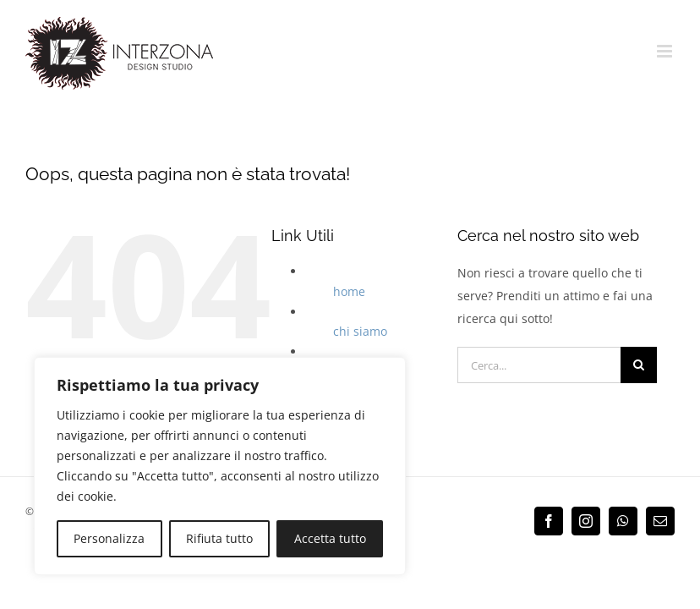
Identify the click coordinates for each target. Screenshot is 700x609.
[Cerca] (639, 365)
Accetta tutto (330, 538)
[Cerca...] (539, 365)
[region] (220, 466)
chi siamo (360, 331)
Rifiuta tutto (219, 538)
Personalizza (109, 538)
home (349, 291)
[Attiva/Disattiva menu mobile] (666, 51)
